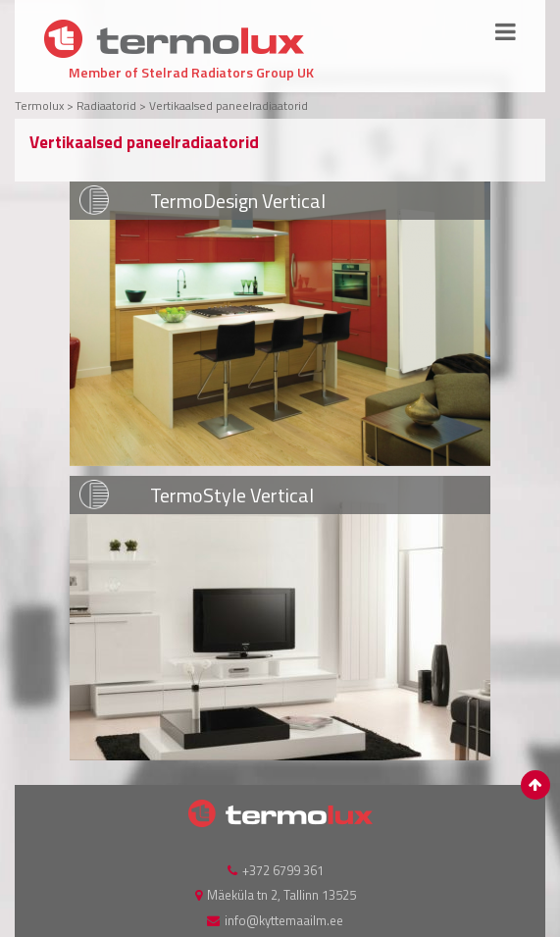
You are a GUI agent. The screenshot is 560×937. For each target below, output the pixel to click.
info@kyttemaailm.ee (284, 920)
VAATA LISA (280, 324)
